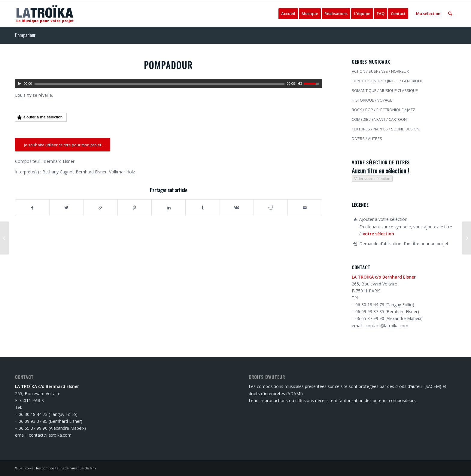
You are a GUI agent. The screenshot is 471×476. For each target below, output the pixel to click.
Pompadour (25, 35)
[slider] (160, 84)
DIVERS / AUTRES (367, 139)
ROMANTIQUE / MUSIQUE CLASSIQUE (385, 90)
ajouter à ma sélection (40, 117)
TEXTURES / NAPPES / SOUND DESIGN (386, 129)
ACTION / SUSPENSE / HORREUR (380, 71)
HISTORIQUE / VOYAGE (372, 100)
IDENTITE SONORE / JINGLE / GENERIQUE (387, 81)
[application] (169, 84)
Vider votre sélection (372, 179)
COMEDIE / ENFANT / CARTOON (379, 119)
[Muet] (300, 84)
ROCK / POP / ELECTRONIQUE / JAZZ (383, 110)
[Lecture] (20, 84)
